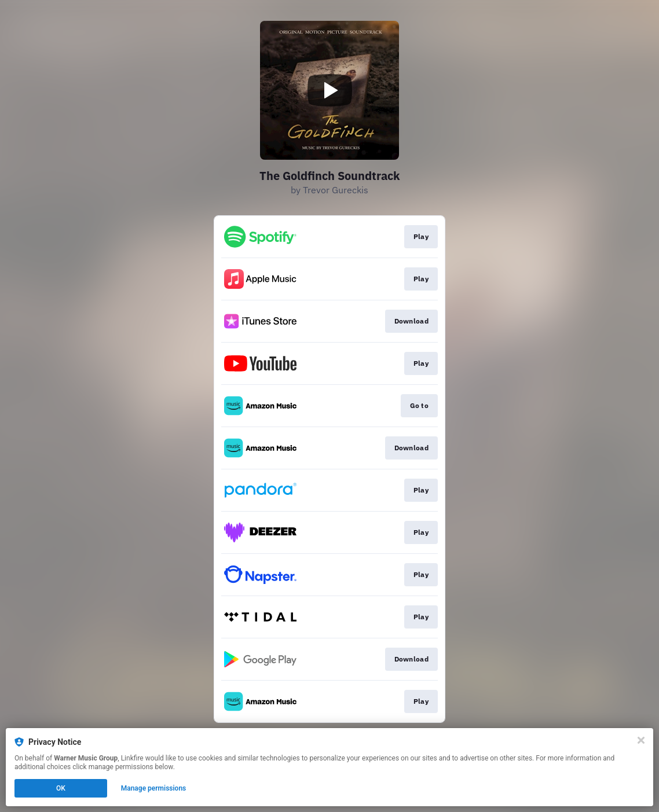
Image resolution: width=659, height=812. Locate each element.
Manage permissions (154, 788)
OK (61, 788)
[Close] (641, 740)
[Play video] (329, 90)
